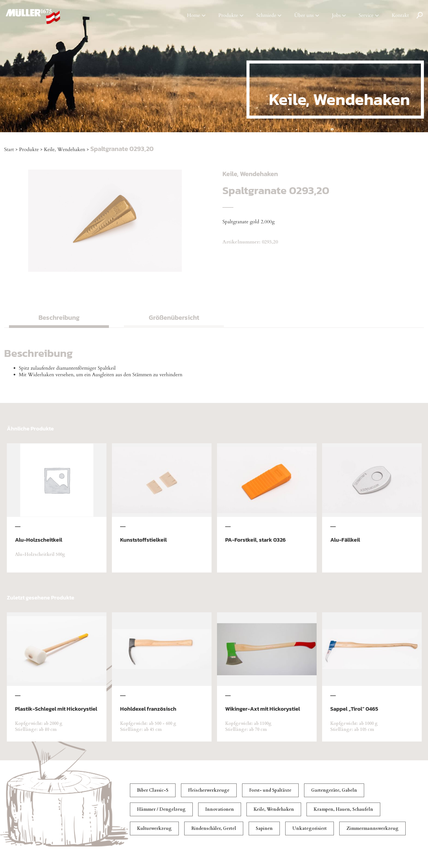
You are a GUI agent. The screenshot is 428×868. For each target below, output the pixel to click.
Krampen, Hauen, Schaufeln (343, 809)
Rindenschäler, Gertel (214, 828)
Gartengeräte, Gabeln (334, 790)
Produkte (228, 16)
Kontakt (400, 16)
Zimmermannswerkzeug (372, 828)
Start (9, 150)
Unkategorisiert (310, 828)
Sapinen (264, 828)
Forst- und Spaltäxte (270, 790)
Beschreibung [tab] (59, 317)
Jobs (336, 16)
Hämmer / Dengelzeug (161, 809)
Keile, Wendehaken (65, 150)
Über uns (304, 16)
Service (366, 16)
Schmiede (266, 16)
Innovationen (220, 809)
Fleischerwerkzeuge (209, 790)
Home (194, 16)
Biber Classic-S (153, 790)
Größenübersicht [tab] (174, 317)
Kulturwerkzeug (154, 828)
